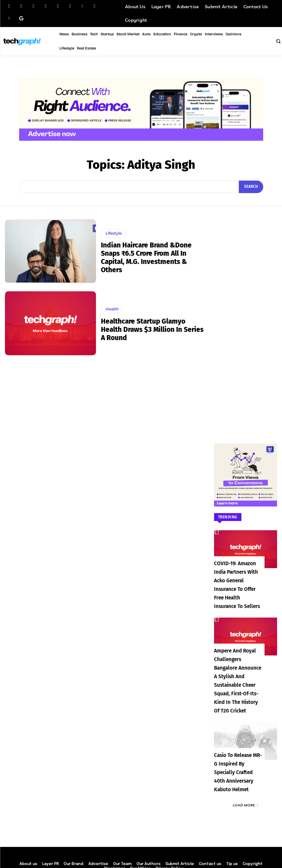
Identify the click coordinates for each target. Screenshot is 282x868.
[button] (278, 41)
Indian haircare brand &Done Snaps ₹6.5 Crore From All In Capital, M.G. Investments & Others (145, 257)
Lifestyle (113, 234)
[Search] (252, 187)
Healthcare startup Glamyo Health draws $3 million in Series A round (154, 329)
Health (112, 314)
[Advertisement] (246, 318)
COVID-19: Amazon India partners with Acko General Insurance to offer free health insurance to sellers (235, 580)
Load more (245, 766)
